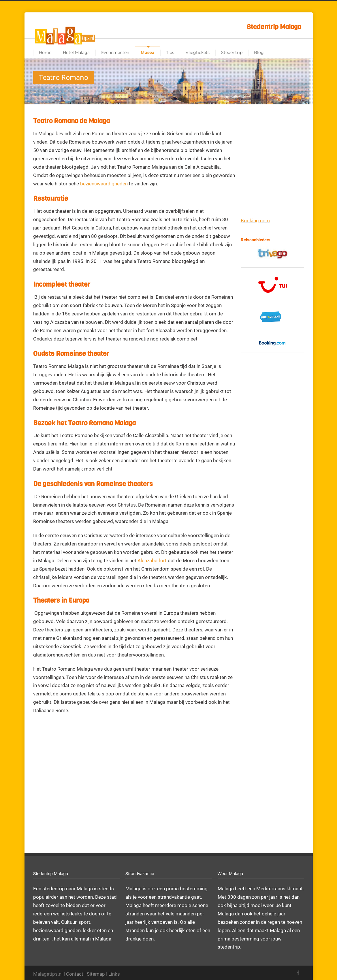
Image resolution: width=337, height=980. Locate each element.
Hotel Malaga (76, 52)
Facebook (298, 973)
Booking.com (255, 221)
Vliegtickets (198, 52)
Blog (259, 52)
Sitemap (96, 974)
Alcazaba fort (152, 560)
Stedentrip (232, 52)
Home (45, 52)
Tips (170, 52)
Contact (75, 974)
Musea (148, 52)
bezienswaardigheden (104, 184)
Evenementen (115, 52)
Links (114, 974)
